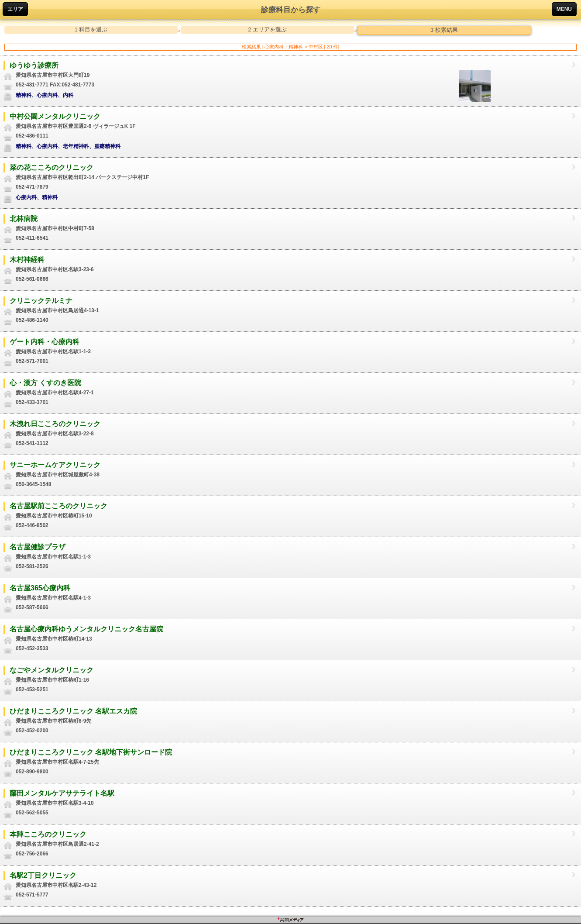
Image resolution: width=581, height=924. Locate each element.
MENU (564, 9)
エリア (15, 9)
